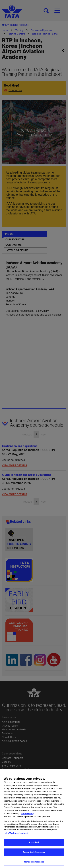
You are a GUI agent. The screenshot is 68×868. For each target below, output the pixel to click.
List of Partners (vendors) (16, 837)
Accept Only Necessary (34, 855)
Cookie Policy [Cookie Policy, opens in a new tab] (27, 817)
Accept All (34, 846)
